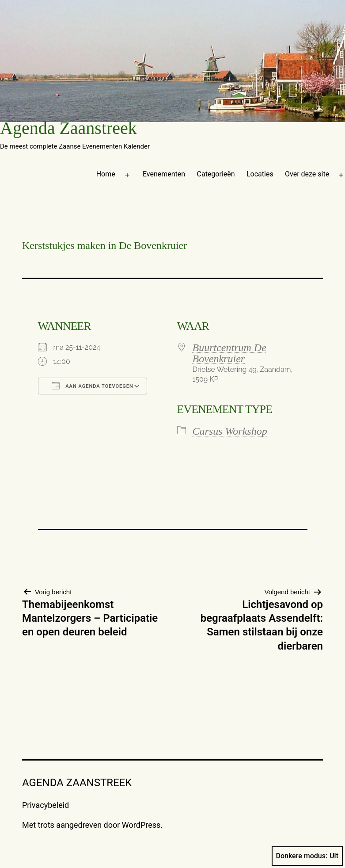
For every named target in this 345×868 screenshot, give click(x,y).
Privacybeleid (45, 805)
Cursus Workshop (230, 431)
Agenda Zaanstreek (68, 128)
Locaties (260, 174)
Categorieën (216, 174)
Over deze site (307, 174)
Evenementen (164, 174)
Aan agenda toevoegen (93, 386)
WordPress (141, 825)
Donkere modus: (307, 856)
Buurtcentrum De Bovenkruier (229, 353)
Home (106, 174)
